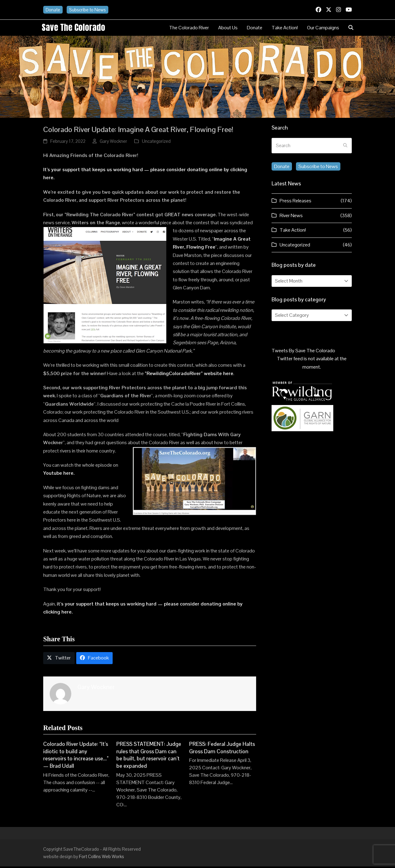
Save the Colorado (76, 28)
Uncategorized (156, 143)
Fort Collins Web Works (102, 858)
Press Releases (295, 202)
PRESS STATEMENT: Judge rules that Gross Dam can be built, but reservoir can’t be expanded (149, 756)
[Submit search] (345, 147)
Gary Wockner (113, 143)
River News (291, 217)
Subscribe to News (87, 10)
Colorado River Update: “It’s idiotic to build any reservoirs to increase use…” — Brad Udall (76, 756)
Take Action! (293, 231)
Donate (53, 10)
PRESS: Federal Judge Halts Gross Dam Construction (222, 749)
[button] (351, 28)
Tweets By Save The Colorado (303, 352)
